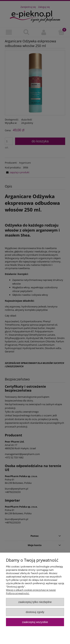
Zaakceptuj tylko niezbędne (35, 602)
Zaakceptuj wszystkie (35, 622)
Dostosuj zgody (35, 612)
